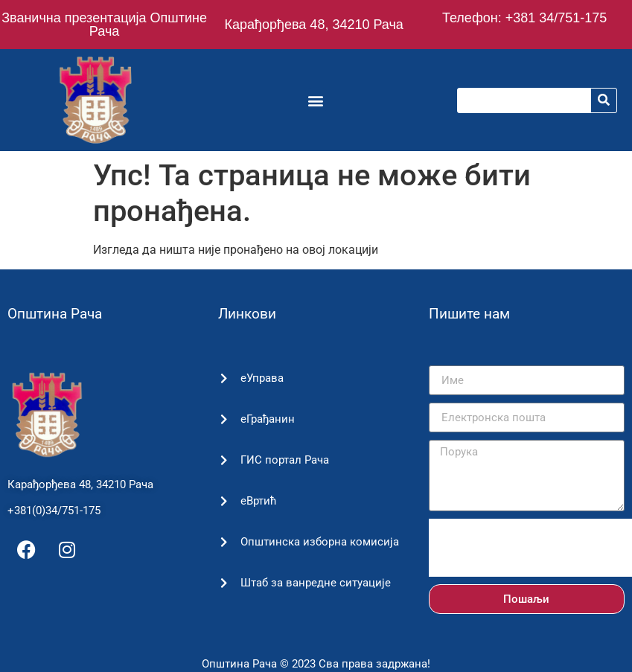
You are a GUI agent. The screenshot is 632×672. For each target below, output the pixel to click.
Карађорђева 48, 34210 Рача (313, 25)
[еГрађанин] (224, 419)
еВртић (259, 501)
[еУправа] (224, 378)
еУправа (262, 378)
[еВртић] (224, 501)
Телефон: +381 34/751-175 (524, 18)
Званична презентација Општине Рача (104, 25)
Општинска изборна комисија (320, 542)
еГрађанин (268, 419)
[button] (316, 100)
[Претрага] (604, 100)
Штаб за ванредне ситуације (316, 583)
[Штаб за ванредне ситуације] (224, 583)
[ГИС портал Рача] (224, 460)
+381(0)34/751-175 (54, 511)
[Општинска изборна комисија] (224, 542)
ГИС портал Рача (285, 460)
